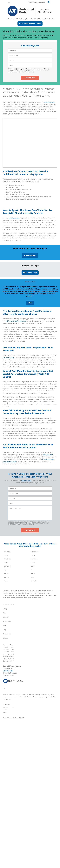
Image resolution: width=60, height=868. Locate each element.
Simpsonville (7, 744)
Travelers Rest (35, 737)
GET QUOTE (30, 78)
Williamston (7, 737)
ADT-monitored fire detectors (16, 434)
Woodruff (33, 766)
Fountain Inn (34, 744)
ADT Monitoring (8, 507)
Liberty (33, 752)
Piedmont (6, 759)
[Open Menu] (9, 2)
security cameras (14, 274)
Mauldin (6, 741)
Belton (6, 766)
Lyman (33, 741)
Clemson (6, 763)
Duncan (33, 759)
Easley (5, 748)
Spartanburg (7, 752)
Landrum (33, 748)
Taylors (6, 755)
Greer (32, 763)
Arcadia (33, 755)
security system (50, 125)
